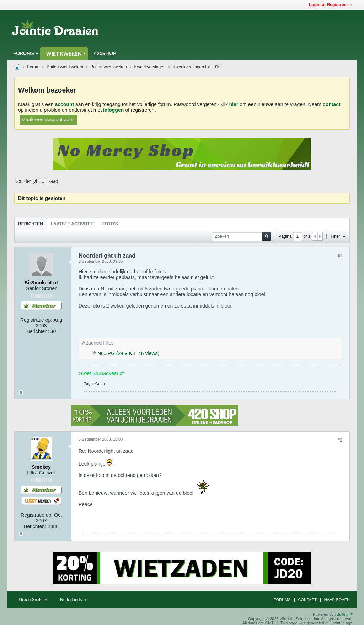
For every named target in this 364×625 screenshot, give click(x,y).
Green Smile (33, 600)
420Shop (105, 53)
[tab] (31, 224)
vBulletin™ (344, 614)
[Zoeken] (241, 237)
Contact (307, 600)
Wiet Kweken (64, 54)
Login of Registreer (331, 5)
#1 (340, 256)
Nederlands (73, 600)
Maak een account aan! (47, 119)
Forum (33, 67)
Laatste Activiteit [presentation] (73, 224)
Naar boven (337, 600)
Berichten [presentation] (31, 224)
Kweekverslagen (150, 67)
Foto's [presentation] (110, 224)
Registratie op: (36, 320)
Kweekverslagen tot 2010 (197, 67)
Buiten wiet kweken (65, 67)
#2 (340, 440)
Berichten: (38, 331)
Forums (24, 53)
